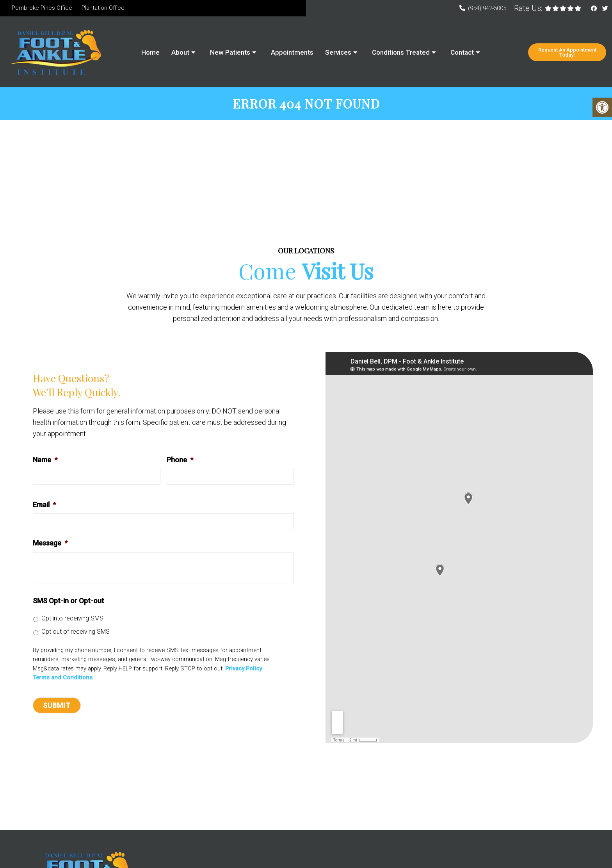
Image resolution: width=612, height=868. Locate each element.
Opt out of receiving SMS (76, 633)
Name (45, 461)
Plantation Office (103, 8)
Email (44, 506)
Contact (462, 52)
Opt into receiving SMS (72, 619)
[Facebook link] (595, 9)
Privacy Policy (244, 670)
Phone (180, 461)
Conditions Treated (401, 52)
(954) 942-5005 (487, 8)
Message (50, 544)
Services (338, 52)
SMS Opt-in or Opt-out (68, 602)
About (180, 52)
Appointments (292, 52)
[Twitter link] (605, 9)
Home (150, 52)
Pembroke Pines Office (42, 8)
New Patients (230, 52)
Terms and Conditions (63, 679)
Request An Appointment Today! (567, 52)
